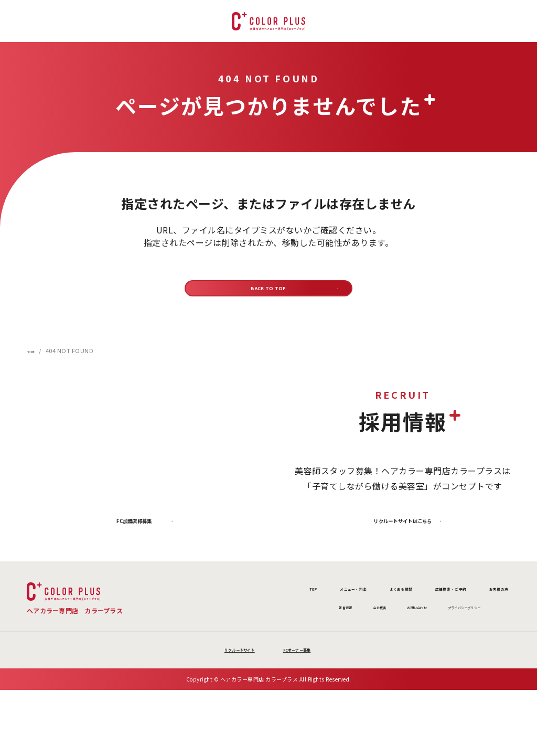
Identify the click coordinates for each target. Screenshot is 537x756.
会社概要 (282, 636)
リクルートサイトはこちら (403, 539)
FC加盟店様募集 (134, 539)
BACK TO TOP (269, 294)
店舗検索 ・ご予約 (400, 612)
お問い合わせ (339, 636)
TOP (168, 612)
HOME (36, 362)
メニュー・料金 (233, 612)
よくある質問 (314, 612)
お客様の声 (481, 612)
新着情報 (233, 636)
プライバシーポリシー (416, 636)
